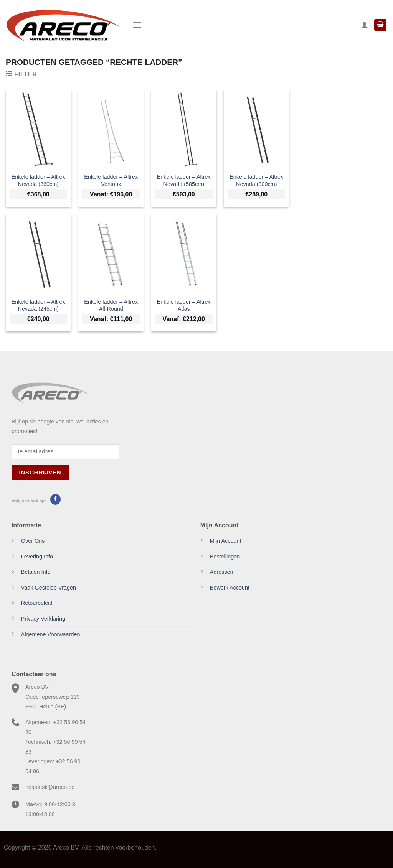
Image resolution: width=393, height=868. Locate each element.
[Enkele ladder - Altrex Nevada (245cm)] (38, 254)
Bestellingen (225, 557)
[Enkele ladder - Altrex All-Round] (111, 254)
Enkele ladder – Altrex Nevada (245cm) (38, 306)
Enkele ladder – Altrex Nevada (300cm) (256, 180)
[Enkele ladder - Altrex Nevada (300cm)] (256, 129)
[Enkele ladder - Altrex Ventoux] (111, 129)
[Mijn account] (365, 25)
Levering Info (37, 557)
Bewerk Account (230, 588)
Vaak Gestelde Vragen (49, 588)
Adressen (222, 572)
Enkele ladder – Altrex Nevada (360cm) (38, 180)
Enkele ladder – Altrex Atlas (184, 306)
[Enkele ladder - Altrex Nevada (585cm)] (184, 129)
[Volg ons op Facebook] (55, 499)
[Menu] (137, 25)
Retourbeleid (37, 603)
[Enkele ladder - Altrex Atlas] (184, 254)
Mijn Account (226, 541)
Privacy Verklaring (43, 619)
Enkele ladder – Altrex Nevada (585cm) (184, 180)
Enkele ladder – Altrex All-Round (111, 306)
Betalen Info (36, 572)
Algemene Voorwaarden (51, 634)
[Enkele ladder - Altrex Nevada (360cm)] (38, 129)
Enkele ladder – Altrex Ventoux (111, 180)
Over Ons (33, 541)
